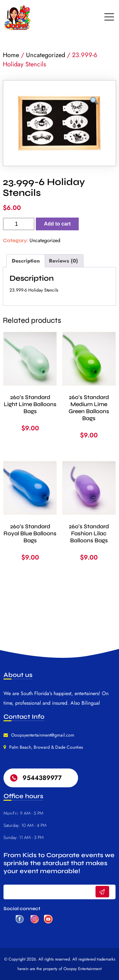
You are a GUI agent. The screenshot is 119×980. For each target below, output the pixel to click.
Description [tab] (26, 261)
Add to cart (57, 224)
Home (11, 55)
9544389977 (42, 778)
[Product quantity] (19, 224)
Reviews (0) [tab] (63, 261)
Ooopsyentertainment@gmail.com (43, 735)
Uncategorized (46, 55)
